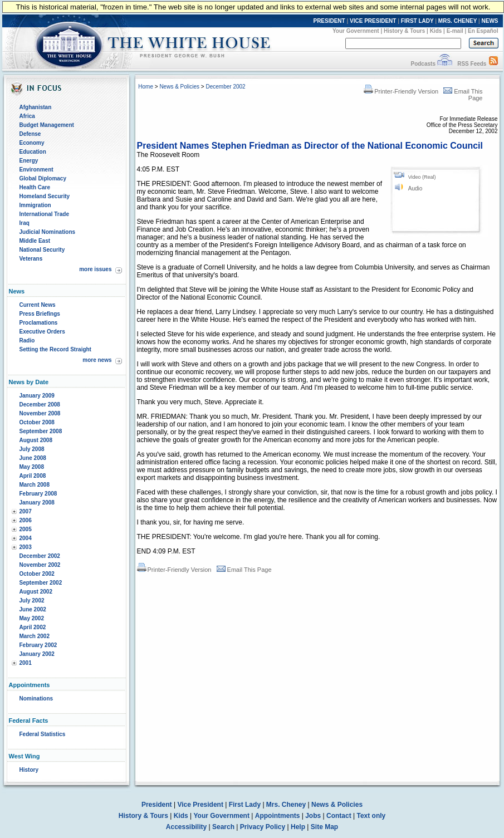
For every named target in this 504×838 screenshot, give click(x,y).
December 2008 (40, 405)
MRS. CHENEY (457, 21)
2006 (26, 520)
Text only (371, 816)
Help (298, 827)
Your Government (356, 31)
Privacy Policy (263, 827)
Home (146, 87)
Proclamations (39, 323)
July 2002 (32, 601)
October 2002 (37, 574)
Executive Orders (42, 332)
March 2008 (35, 485)
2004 (26, 538)
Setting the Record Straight (55, 349)
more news (97, 360)
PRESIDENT (329, 21)
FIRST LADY (417, 21)
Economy (32, 143)
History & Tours (404, 31)
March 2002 (35, 636)
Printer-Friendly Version (401, 91)
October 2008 (37, 422)
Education (33, 152)
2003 (26, 547)
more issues (95, 269)
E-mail (455, 31)
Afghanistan (36, 107)
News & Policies (179, 87)
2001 (26, 663)
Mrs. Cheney (286, 805)
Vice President (200, 805)
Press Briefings (40, 314)
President (157, 805)
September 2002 (41, 583)
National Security (42, 250)
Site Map (324, 827)
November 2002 (40, 565)
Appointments (278, 816)
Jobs (313, 816)
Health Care (35, 187)
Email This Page (244, 570)
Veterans (31, 259)
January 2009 (37, 396)
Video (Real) (422, 177)
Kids (436, 31)
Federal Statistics (43, 734)
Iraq (25, 223)
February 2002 (38, 645)
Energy (29, 161)
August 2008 (36, 440)
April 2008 (33, 476)
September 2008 (41, 431)
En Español (483, 31)
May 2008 (32, 467)
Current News (38, 305)
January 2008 (37, 503)
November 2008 (40, 413)
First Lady (245, 805)
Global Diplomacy (43, 178)
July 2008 (32, 449)
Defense (30, 134)
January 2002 (37, 654)
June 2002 (33, 609)
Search (223, 827)
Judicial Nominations (48, 232)
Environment (36, 170)
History (29, 770)
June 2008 (33, 458)
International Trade (44, 214)
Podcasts (423, 64)
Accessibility (186, 827)
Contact (339, 816)
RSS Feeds (472, 64)
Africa (27, 116)
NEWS (490, 21)
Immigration (35, 205)
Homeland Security (45, 196)
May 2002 (32, 618)
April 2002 (33, 627)
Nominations (36, 699)
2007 (26, 511)
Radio (27, 340)
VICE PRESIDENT (373, 21)
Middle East (35, 241)
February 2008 (38, 494)
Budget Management (47, 125)
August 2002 (36, 592)
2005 (26, 529)
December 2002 (40, 556)
